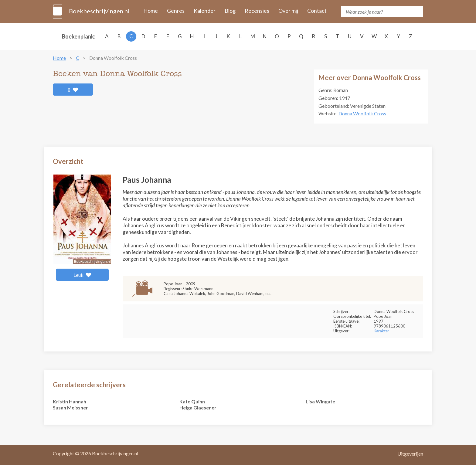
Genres (176, 11)
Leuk (82, 275)
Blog (230, 11)
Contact (317, 11)
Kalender (205, 11)
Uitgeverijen (410, 454)
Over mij (288, 11)
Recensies (257, 11)
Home (151, 11)
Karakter (381, 331)
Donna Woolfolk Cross (362, 113)
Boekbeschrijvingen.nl (99, 11)
